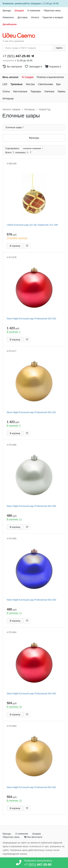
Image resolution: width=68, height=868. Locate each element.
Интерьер (8, 99)
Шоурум (19, 11)
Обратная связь (52, 11)
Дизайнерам (10, 24)
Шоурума (36, 3)
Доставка (23, 17)
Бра (58, 84)
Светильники (45, 84)
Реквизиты (8, 17)
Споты (6, 91)
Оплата (35, 17)
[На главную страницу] (21, 36)
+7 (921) (16, 56)
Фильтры (34, 138)
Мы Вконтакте (33, 837)
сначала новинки (32, 148)
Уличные (49, 91)
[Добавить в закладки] (27, 246)
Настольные (20, 91)
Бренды (7, 11)
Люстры (30, 84)
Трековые (17, 84)
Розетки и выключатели (50, 77)
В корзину (15, 246)
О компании (34, 11)
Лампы (61, 91)
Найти (59, 48)
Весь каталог (11, 77)
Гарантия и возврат (53, 17)
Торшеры (36, 91)
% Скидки (28, 77)
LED (5, 84)
